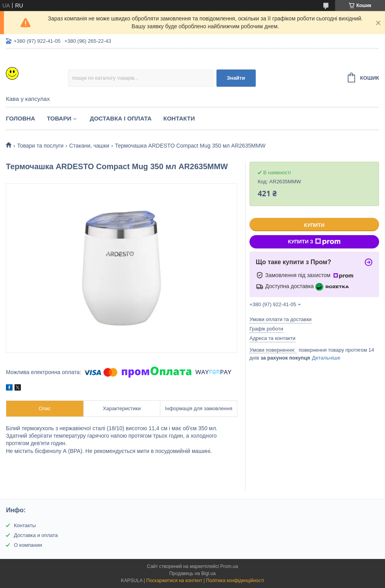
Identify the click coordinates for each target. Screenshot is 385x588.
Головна (20, 118)
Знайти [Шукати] (236, 78)
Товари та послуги (40, 146)
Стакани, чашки (89, 146)
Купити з (314, 242)
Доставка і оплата (120, 118)
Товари (59, 118)
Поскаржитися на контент (174, 581)
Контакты (25, 525)
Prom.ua (229, 566)
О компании (28, 545)
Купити (314, 225)
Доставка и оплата (36, 535)
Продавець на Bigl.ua (192, 573)
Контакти (179, 118)
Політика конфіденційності (235, 581)
